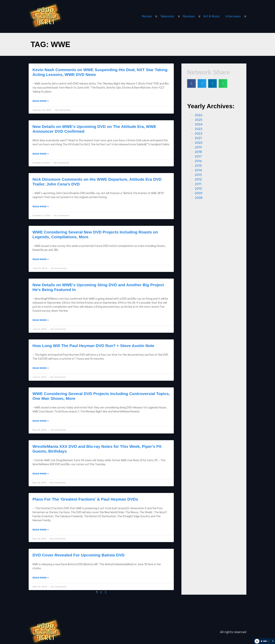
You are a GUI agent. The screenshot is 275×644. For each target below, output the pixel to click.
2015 (198, 166)
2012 (198, 179)
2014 (198, 170)
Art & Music (212, 16)
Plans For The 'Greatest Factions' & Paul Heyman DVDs (85, 499)
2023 (199, 129)
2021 (198, 138)
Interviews (233, 16)
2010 (198, 189)
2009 (199, 193)
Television (167, 16)
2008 (199, 198)
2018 (198, 152)
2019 (198, 147)
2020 (199, 143)
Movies (147, 16)
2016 (198, 161)
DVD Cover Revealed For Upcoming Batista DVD (78, 555)
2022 (199, 134)
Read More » (41, 101)
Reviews (189, 16)
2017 (198, 157)
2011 (198, 184)
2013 (198, 175)
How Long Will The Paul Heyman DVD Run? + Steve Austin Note (93, 346)
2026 (199, 115)
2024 (199, 124)
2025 (199, 120)
